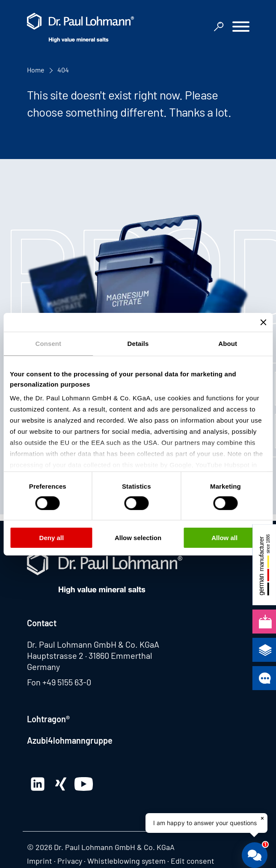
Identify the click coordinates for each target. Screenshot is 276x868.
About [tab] (228, 343)
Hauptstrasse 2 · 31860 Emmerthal (90, 655)
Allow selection (138, 538)
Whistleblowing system (126, 861)
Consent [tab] (48, 343)
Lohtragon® (48, 719)
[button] (241, 28)
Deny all (52, 538)
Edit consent (193, 861)
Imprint (40, 861)
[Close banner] (263, 322)
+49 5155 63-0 (67, 682)
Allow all (224, 538)
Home (36, 70)
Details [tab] (138, 343)
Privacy (70, 861)
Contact (42, 623)
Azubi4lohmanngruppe (70, 740)
